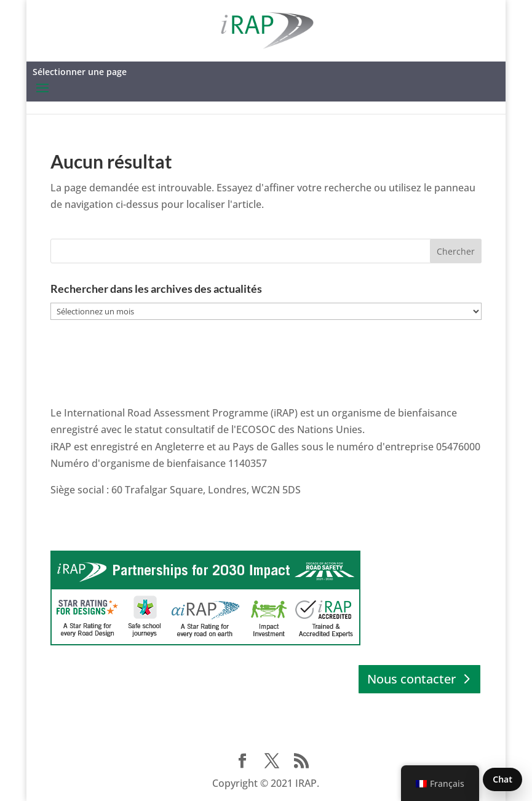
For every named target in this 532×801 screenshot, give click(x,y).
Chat (502, 779)
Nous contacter (411, 679)
